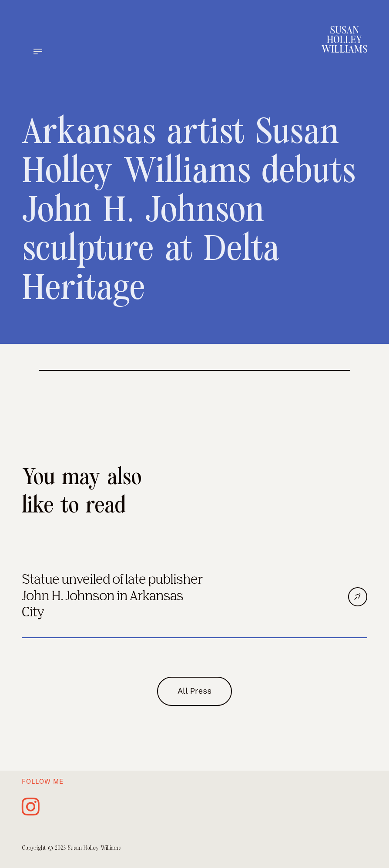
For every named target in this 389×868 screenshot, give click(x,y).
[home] (344, 39)
